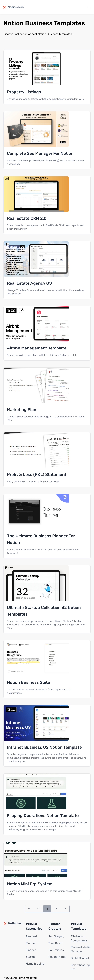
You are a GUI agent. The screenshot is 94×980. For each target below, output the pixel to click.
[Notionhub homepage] (13, 7)
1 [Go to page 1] (47, 909)
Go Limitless (56, 950)
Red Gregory (56, 936)
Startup (31, 957)
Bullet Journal (80, 958)
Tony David (55, 943)
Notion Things (57, 957)
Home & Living (35, 964)
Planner (31, 943)
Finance (31, 950)
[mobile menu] (89, 7)
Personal (31, 936)
